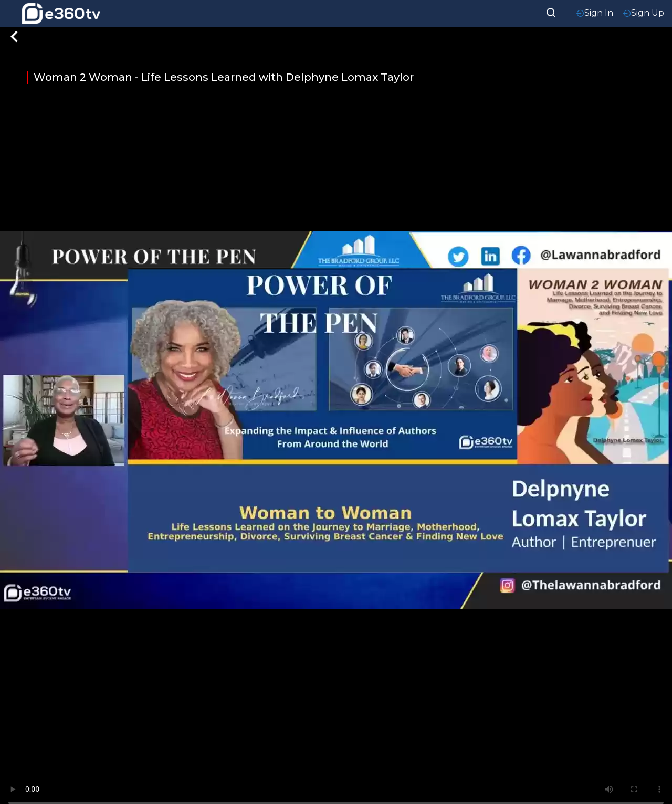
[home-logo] (61, 13)
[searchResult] (551, 12)
